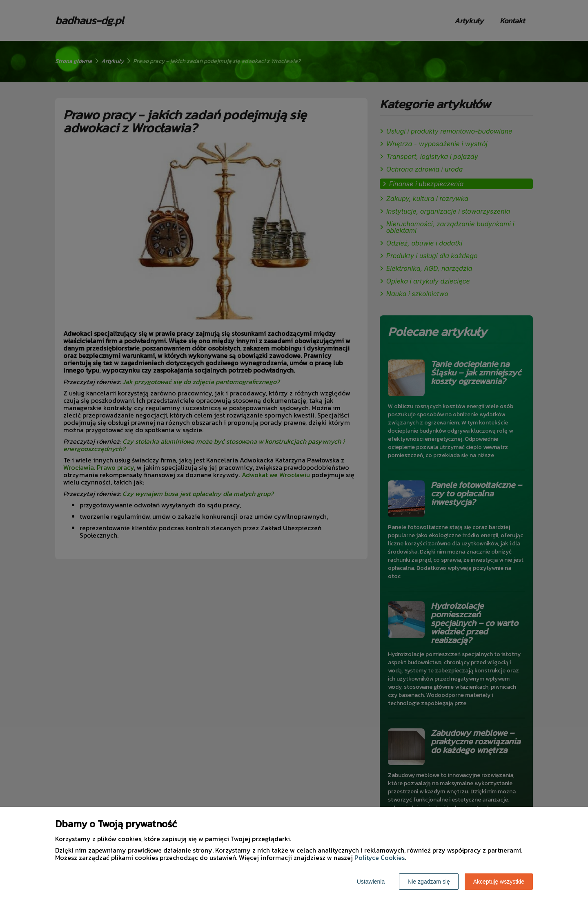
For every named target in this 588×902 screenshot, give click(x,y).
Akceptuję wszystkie (499, 882)
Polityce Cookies (380, 857)
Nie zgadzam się (429, 882)
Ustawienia (371, 882)
